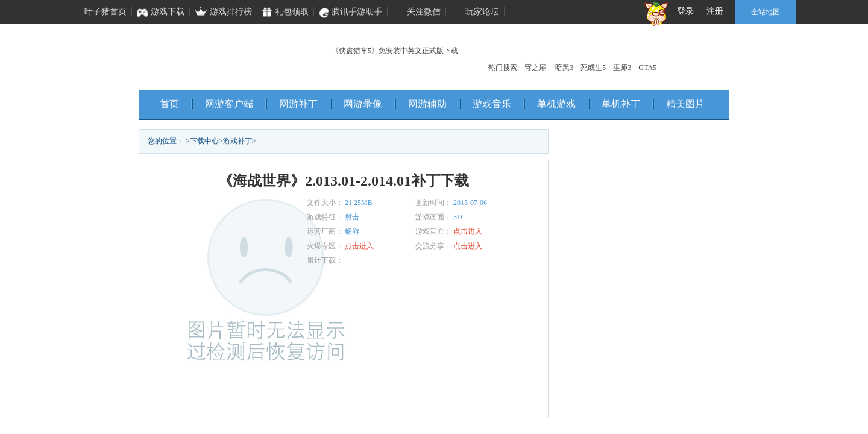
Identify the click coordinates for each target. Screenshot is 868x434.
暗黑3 (564, 68)
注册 (715, 11)
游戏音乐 (492, 104)
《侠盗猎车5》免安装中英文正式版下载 (395, 51)
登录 (685, 11)
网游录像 (363, 104)
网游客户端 (229, 104)
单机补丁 (621, 104)
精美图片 (685, 104)
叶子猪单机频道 (217, 54)
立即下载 (235, 397)
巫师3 (622, 68)
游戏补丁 (237, 141)
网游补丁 (298, 104)
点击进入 (468, 231)
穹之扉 (535, 68)
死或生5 (593, 68)
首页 (169, 104)
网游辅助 (427, 104)
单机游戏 (556, 104)
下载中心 (204, 141)
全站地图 (766, 12)
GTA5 (647, 68)
